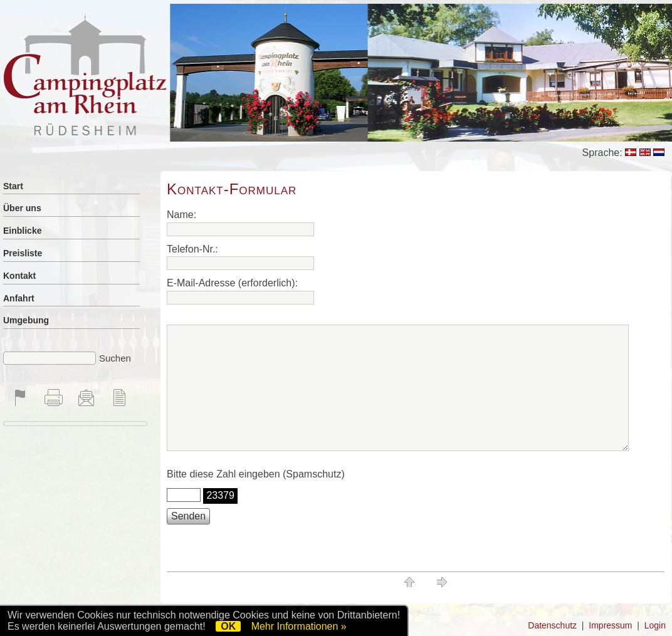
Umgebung (26, 320)
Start (13, 186)
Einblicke (22, 231)
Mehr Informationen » (299, 626)
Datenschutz (552, 625)
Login (655, 625)
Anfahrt (19, 298)
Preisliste (23, 253)
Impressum (610, 625)
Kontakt (19, 276)
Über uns (22, 208)
